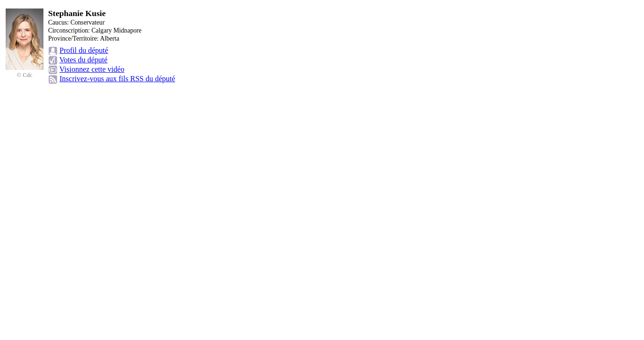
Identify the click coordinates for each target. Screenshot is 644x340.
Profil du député (84, 50)
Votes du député (84, 60)
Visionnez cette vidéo (92, 69)
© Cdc (25, 75)
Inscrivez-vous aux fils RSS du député (117, 79)
